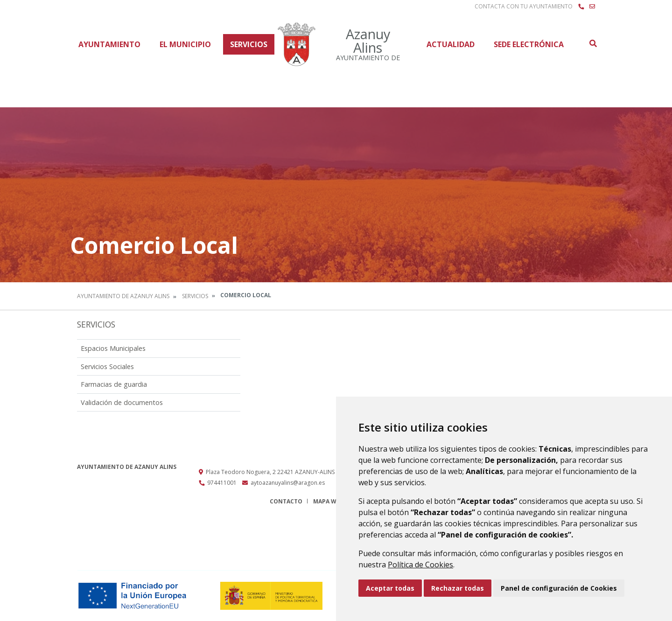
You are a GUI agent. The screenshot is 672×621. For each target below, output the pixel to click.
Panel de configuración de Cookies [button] (559, 588)
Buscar (593, 43)
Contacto (286, 501)
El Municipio (185, 44)
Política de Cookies (420, 565)
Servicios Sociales (107, 366)
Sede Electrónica (529, 44)
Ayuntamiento (109, 44)
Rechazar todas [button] (458, 588)
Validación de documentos (122, 402)
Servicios (249, 44)
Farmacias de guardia (114, 384)
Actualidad (451, 44)
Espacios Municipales (113, 348)
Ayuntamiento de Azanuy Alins (123, 296)
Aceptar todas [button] (390, 588)
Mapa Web (328, 501)
